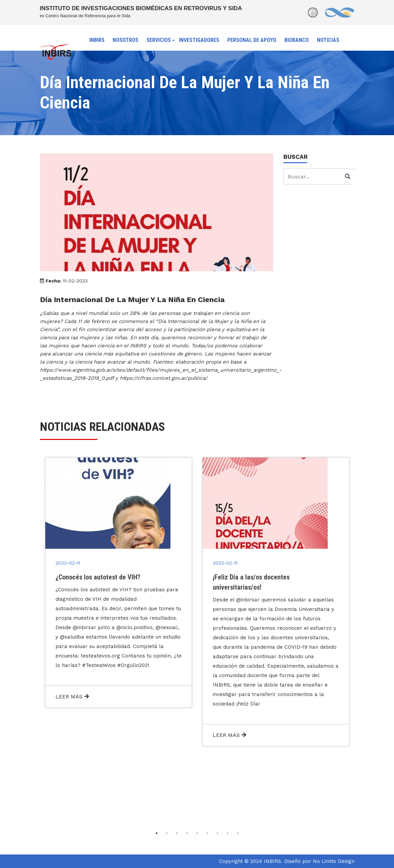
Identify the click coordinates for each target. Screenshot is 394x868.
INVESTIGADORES (199, 40)
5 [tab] (197, 833)
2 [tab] (167, 833)
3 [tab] (177, 833)
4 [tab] (187, 833)
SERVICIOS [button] (159, 40)
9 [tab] (238, 833)
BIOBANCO (297, 40)
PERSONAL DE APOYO (252, 40)
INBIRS (97, 40)
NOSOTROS (125, 40)
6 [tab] (207, 833)
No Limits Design (334, 861)
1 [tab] (157, 833)
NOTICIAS (328, 40)
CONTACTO (103, 64)
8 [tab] (228, 833)
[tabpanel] (119, 582)
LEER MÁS (72, 697)
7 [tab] (217, 833)
